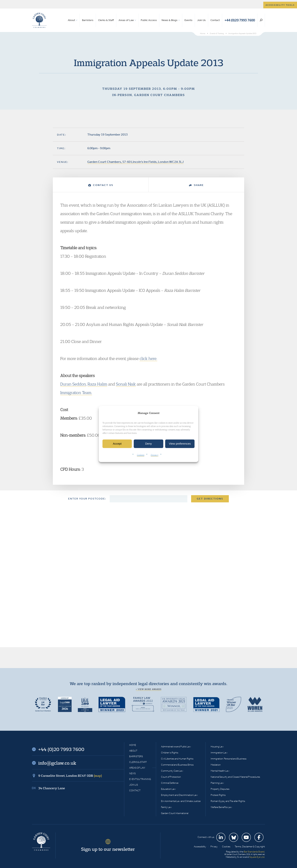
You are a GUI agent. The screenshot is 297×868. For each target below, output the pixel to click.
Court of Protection (171, 777)
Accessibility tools (280, 5)
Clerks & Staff (106, 20)
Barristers (88, 20)
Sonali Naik (126, 384)
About (71, 20)
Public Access (149, 20)
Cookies (141, 455)
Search (261, 20)
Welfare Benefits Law (221, 807)
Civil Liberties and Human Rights (177, 759)
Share (196, 185)
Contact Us (101, 185)
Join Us (201, 20)
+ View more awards (149, 689)
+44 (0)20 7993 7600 (240, 20)
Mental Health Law (220, 771)
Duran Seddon (73, 384)
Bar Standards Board (254, 852)
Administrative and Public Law (176, 747)
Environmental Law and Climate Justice (181, 801)
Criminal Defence (170, 783)
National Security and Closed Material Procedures (235, 777)
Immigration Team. (76, 393)
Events (188, 20)
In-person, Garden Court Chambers (148, 95)
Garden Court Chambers (39, 20)
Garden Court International (175, 813)
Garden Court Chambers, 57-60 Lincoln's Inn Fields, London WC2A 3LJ (135, 162)
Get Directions (210, 499)
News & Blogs (170, 20)
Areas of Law (126, 20)
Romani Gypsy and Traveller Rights (228, 801)
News (132, 773)
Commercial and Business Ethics (177, 765)
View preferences (180, 444)
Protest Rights (218, 795)
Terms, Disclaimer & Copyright (250, 847)
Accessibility (200, 847)
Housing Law (217, 747)
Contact (215, 20)
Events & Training (140, 779)
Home (133, 745)
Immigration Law (219, 753)
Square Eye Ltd (257, 857)
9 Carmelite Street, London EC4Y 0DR (70, 776)
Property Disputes (220, 789)
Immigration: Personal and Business (229, 759)
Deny (148, 444)
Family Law (166, 807)
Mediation (216, 765)
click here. (148, 358)
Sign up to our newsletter (108, 849)
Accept (117, 444)
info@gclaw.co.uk (57, 763)
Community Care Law (172, 771)
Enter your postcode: (87, 499)
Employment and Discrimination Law (179, 795)
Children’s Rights (170, 753)
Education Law (168, 789)
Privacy (155, 455)
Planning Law (217, 783)
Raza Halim (97, 384)
